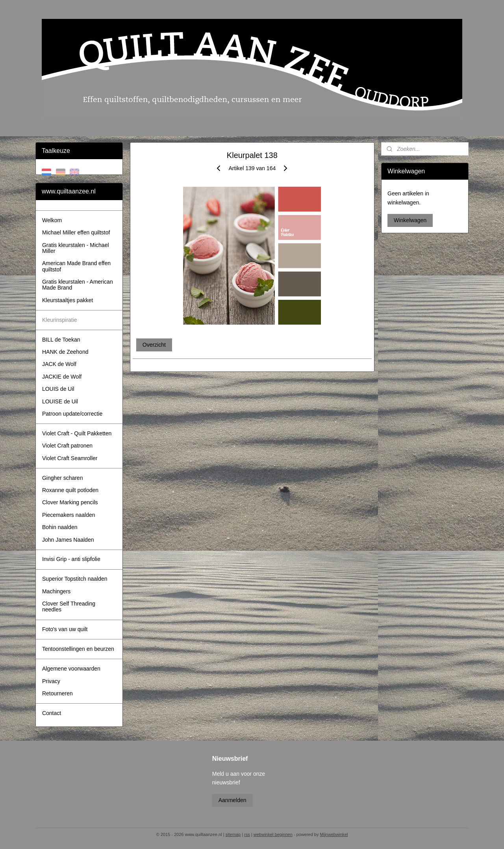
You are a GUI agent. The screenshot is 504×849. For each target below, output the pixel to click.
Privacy (51, 681)
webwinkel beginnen (273, 834)
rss (247, 834)
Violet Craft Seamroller (70, 458)
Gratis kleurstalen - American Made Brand (78, 285)
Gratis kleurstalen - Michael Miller (76, 248)
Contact (52, 713)
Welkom (52, 220)
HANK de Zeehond (65, 352)
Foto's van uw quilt (65, 629)
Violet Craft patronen (67, 446)
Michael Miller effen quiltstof (76, 232)
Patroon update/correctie (72, 414)
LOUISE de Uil (60, 401)
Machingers (56, 591)
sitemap (233, 834)
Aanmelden (233, 800)
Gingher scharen (63, 478)
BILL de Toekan (61, 340)
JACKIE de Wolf (62, 377)
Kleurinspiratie (60, 320)
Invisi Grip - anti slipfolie (71, 559)
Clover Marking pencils (70, 502)
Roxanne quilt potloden (70, 490)
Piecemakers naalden (69, 515)
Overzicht (154, 345)
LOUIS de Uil (58, 389)
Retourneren (57, 693)
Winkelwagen (410, 220)
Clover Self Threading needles (69, 607)
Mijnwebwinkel (334, 834)
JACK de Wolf (59, 364)
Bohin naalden (60, 527)
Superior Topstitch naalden (75, 579)
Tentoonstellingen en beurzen (78, 649)
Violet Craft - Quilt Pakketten (77, 433)
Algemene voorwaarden (71, 669)
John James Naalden (68, 540)
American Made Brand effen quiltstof (76, 266)
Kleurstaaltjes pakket (68, 300)
